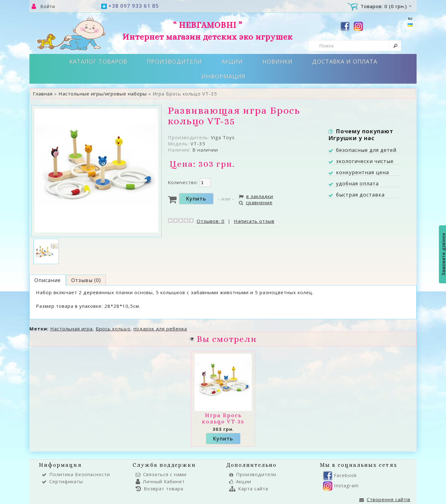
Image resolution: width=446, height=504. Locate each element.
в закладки (256, 196)
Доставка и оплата (345, 61)
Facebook (340, 475)
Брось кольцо (113, 329)
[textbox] (355, 46)
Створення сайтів (385, 499)
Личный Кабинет (160, 481)
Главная (43, 94)
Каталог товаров (98, 61)
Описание (48, 280)
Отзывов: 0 (211, 221)
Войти (48, 6)
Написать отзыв (254, 221)
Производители (174, 61)
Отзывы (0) (86, 280)
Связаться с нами (161, 474)
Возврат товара (160, 489)
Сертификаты (62, 481)
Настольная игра (71, 329)
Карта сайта (249, 489)
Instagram (341, 485)
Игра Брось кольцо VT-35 (223, 418)
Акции (232, 61)
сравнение (256, 202)
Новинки (278, 61)
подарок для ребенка (160, 329)
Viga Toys (223, 137)
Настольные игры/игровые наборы (103, 94)
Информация (223, 76)
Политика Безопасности (76, 474)
